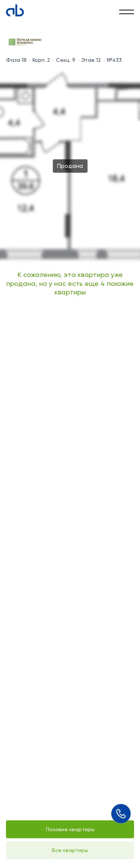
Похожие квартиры (70, 829)
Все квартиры (70, 850)
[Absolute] (15, 10)
